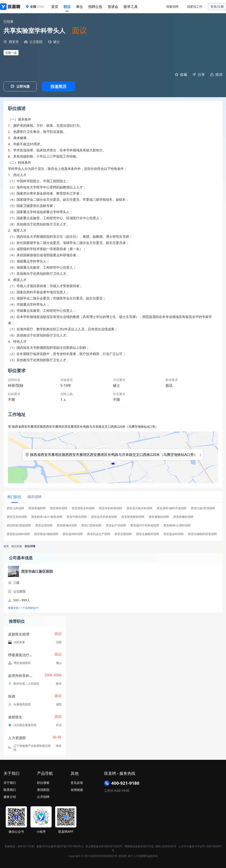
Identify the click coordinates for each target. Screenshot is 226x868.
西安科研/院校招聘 (19, 525)
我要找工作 (195, 7)
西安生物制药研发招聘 (202, 533)
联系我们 (10, 789)
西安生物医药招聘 (148, 533)
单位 (79, 7)
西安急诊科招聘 (174, 533)
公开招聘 (43, 796)
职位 (67, 7)
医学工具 (131, 7)
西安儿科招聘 (15, 508)
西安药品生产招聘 (99, 533)
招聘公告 (95, 7)
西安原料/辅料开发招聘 (172, 508)
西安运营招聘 (44, 525)
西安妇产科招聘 (116, 525)
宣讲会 (113, 7)
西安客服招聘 (37, 508)
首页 (55, 7)
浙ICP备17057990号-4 (70, 846)
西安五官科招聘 (17, 516)
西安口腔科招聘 (91, 525)
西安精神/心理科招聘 (177, 525)
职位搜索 (43, 782)
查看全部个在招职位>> (23, 607)
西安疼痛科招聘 (67, 525)
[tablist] (113, 497)
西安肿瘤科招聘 (183, 516)
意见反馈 (77, 782)
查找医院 (43, 789)
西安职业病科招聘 (18, 533)
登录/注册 (217, 7)
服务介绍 (10, 796)
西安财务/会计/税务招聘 (47, 516)
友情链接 (77, 789)
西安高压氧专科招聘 (139, 508)
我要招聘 (172, 7)
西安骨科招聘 (59, 508)
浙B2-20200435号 (166, 846)
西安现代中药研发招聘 (145, 525)
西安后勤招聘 (123, 533)
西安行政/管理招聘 (203, 508)
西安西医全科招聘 (83, 508)
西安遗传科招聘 (73, 533)
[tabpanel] (113, 522)
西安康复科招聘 (159, 516)
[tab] (14, 496)
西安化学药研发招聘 (104, 516)
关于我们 (10, 782)
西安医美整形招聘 (133, 516)
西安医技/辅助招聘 (46, 533)
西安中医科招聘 (77, 516)
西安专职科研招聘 (111, 508)
